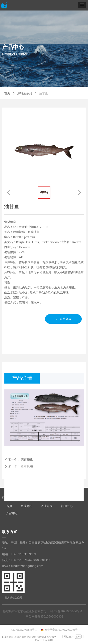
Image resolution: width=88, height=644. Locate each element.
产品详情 (22, 378)
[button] (82, 5)
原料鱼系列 (25, 93)
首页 (7, 93)
